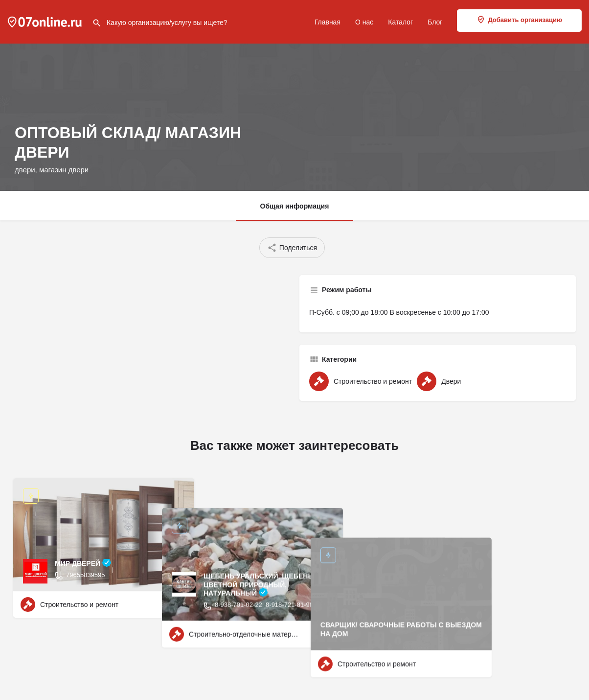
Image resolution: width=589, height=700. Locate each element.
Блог (435, 22)
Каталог (400, 22)
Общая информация (295, 206)
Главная (328, 22)
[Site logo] (46, 21)
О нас (364, 22)
